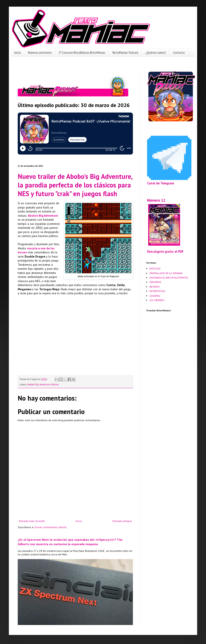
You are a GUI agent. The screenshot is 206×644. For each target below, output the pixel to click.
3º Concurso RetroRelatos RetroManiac (82, 53)
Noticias (55, 384)
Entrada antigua (122, 521)
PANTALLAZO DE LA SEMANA (166, 273)
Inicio (18, 53)
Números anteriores (40, 53)
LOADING (155, 296)
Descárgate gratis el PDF (165, 251)
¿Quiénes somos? (156, 53)
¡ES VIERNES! (157, 300)
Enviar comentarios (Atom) (51, 527)
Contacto (179, 53)
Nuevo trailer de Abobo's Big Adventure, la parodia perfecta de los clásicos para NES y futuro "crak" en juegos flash (75, 185)
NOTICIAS (155, 268)
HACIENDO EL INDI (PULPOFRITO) (169, 278)
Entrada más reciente (32, 521)
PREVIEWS (155, 282)
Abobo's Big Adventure (39, 384)
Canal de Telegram (161, 183)
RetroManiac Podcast (125, 53)
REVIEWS (155, 287)
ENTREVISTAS (157, 291)
